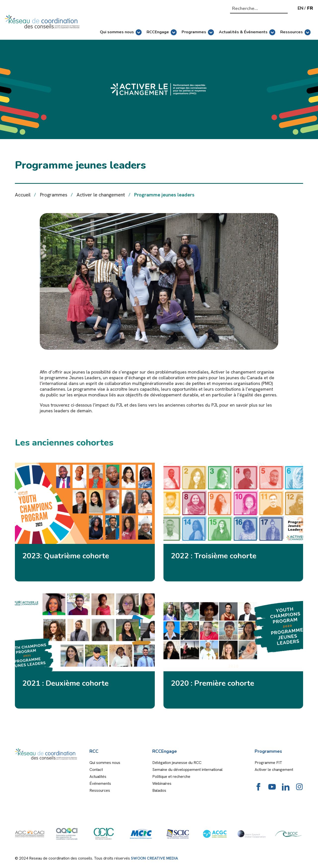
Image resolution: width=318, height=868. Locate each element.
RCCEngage (162, 32)
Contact (96, 770)
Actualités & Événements (247, 32)
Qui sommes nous (121, 32)
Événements (100, 783)
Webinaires (162, 783)
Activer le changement (101, 195)
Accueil (23, 195)
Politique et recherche (171, 776)
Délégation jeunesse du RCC (177, 763)
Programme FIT (268, 763)
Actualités (98, 776)
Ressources (295, 32)
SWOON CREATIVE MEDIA (155, 858)
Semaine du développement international (187, 770)
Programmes (198, 32)
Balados (159, 790)
